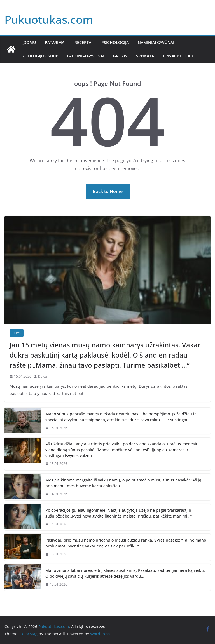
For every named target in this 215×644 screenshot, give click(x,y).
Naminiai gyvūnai (156, 42)
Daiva (43, 376)
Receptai (83, 42)
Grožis (120, 56)
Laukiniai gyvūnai (86, 56)
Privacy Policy (178, 56)
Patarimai (55, 42)
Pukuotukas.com (49, 19)
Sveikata (145, 56)
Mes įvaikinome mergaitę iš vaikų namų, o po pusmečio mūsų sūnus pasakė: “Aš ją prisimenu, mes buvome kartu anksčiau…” (123, 483)
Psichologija (115, 42)
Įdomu (29, 42)
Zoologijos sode (40, 56)
